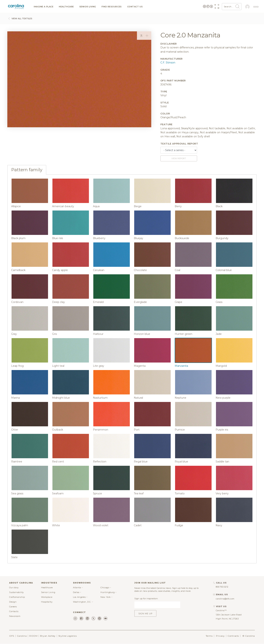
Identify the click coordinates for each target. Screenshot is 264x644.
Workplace (47, 597)
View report (179, 158)
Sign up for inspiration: (146, 599)
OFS (12, 636)
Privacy (220, 636)
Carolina (22, 636)
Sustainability (16, 592)
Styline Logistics (67, 636)
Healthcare (66, 7)
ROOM (33, 636)
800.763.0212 (222, 587)
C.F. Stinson (168, 63)
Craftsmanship (17, 597)
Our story (14, 588)
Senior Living (88, 7)
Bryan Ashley (48, 636)
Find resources (112, 7)
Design (13, 602)
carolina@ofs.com (225, 599)
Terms (209, 636)
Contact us (135, 7)
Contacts (14, 611)
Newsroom (15, 616)
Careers (13, 607)
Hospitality (47, 602)
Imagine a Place (44, 7)
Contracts (233, 636)
